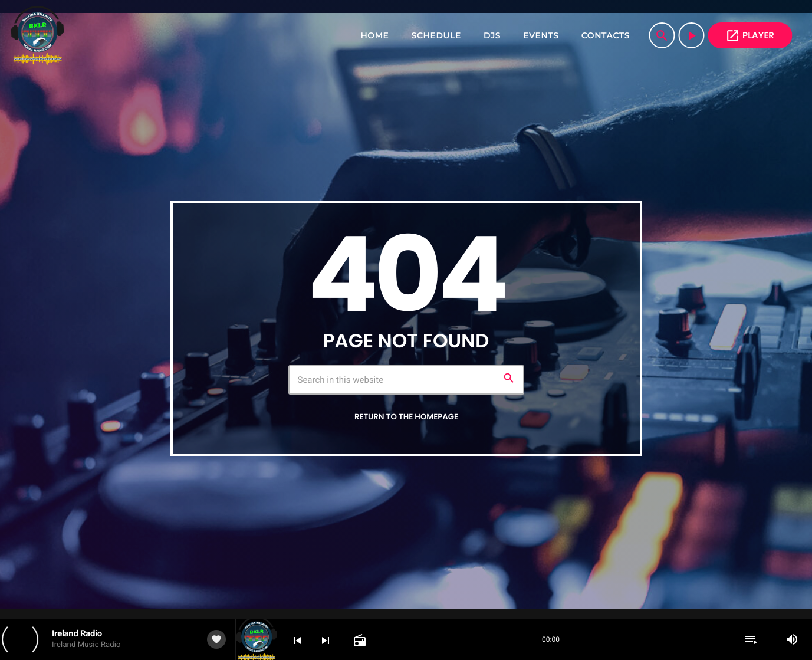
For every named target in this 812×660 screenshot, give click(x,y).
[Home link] (37, 35)
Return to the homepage (406, 417)
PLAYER (750, 36)
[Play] (691, 35)
